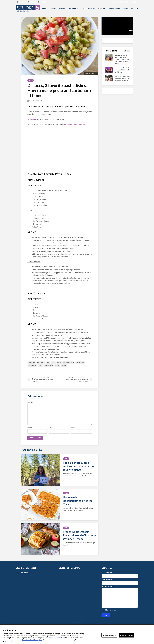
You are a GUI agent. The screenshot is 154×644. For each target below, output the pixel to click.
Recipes (62, 8)
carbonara (32, 362)
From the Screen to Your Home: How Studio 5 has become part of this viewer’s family (122, 59)
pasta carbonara (69, 362)
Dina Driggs (32, 119)
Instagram (21, 2)
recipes (64, 366)
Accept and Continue (127, 635)
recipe (57, 366)
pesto (41, 366)
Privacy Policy (60, 638)
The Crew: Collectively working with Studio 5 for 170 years (122, 70)
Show (44, 8)
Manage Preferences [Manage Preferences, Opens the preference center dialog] (109, 635)
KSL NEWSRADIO (124, 2)
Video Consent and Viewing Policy (32, 640)
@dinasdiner (67, 124)
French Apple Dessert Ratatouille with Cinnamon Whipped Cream (79, 535)
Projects (53, 8)
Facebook (32, 2)
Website (73, 428)
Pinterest (42, 2)
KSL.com (134, 2)
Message (108, 586)
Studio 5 (25, 573)
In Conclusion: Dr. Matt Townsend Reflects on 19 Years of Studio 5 (122, 78)
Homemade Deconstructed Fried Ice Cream (78, 501)
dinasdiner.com (80, 124)
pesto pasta (49, 366)
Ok (152, 627)
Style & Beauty (114, 8)
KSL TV (115, 2)
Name (30, 428)
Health (126, 8)
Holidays (102, 8)
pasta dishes (80, 362)
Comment (30, 402)
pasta (59, 362)
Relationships (74, 8)
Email (51, 428)
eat (48, 362)
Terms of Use (51, 638)
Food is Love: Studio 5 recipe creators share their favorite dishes (79, 466)
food (53, 362)
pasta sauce (32, 366)
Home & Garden (89, 8)
